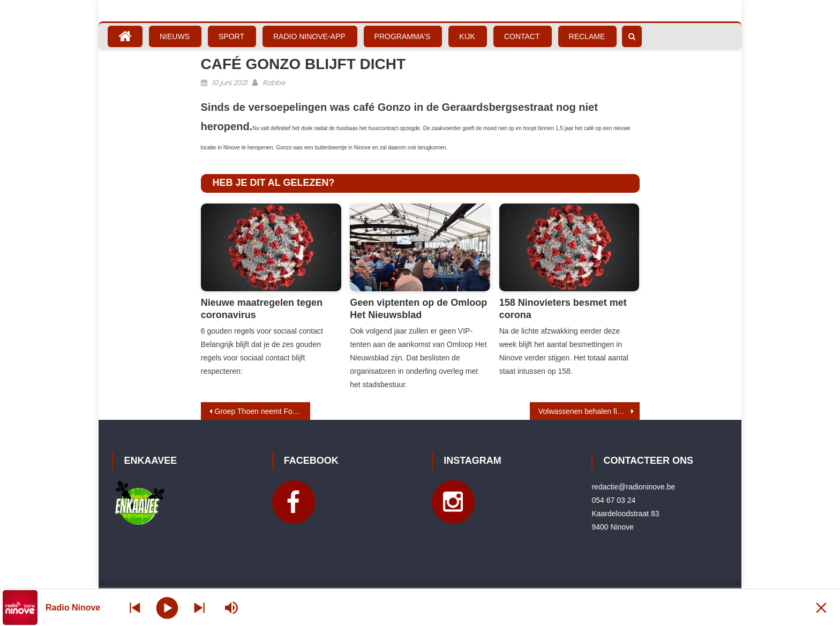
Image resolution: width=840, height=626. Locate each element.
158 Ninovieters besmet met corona (563, 309)
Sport (231, 36)
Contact (522, 36)
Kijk (467, 36)
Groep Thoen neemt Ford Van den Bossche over (263, 411)
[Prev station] (199, 608)
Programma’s (403, 36)
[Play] (167, 607)
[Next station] (135, 608)
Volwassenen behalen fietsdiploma (589, 411)
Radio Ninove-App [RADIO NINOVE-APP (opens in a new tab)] (309, 36)
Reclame (587, 36)
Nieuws (175, 36)
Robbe (274, 83)
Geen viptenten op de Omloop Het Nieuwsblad (418, 309)
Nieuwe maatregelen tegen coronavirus (262, 309)
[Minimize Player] (821, 608)
